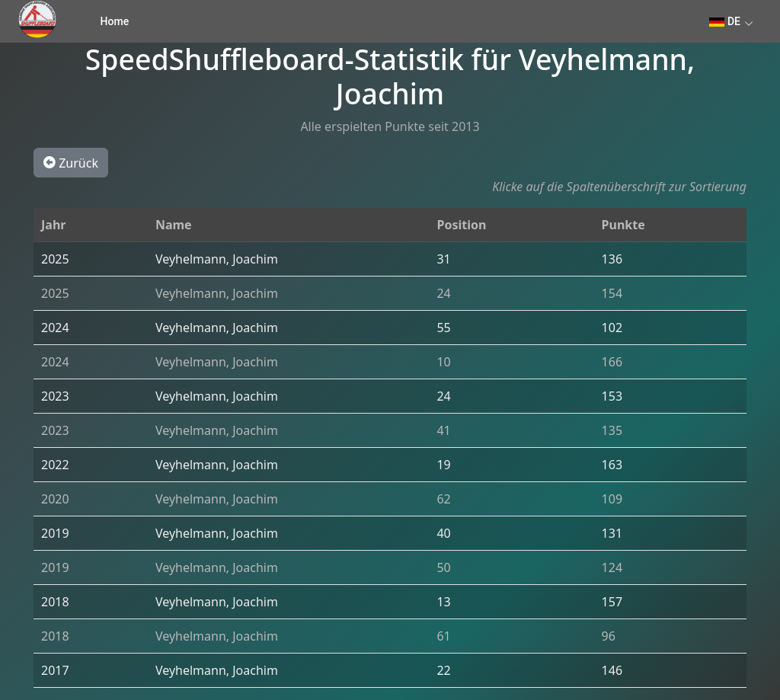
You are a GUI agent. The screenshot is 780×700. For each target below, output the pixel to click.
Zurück (71, 162)
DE (725, 21)
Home (115, 21)
